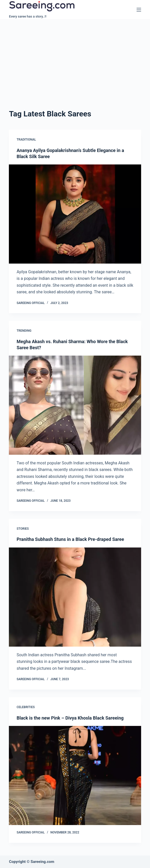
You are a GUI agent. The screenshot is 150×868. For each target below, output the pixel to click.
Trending (24, 331)
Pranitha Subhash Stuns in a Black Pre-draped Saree (70, 539)
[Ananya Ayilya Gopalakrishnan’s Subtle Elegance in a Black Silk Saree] (75, 214)
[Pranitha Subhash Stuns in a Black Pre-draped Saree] (75, 597)
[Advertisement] (75, 57)
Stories (23, 529)
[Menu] (139, 10)
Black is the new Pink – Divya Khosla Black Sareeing (70, 718)
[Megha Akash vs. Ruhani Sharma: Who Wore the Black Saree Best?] (75, 405)
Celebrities (26, 707)
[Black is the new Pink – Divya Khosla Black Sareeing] (75, 775)
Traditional (26, 140)
